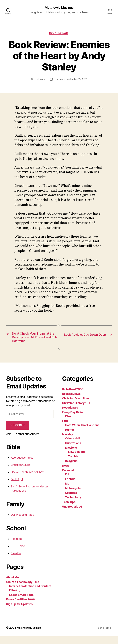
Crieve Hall (72, 446)
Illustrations (73, 451)
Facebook (17, 546)
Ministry (68, 442)
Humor (70, 437)
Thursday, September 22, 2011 (71, 80)
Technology (73, 505)
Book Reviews (59, 34)
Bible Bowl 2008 (73, 397)
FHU (68, 482)
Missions (71, 455)
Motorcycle (73, 496)
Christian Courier (21, 472)
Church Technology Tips (23, 590)
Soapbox (71, 500)
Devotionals (70, 415)
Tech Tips (69, 509)
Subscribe (17, 433)
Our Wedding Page (22, 522)
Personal (68, 478)
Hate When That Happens (82, 433)
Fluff (65, 428)
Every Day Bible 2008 (21, 607)
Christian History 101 (76, 410)
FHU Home (18, 554)
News (66, 473)
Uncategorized (72, 514)
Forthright (17, 487)
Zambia (73, 464)
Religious (71, 468)
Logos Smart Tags (21, 602)
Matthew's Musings (59, 8)
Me (67, 491)
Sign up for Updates (19, 612)
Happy (41, 80)
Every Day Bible (72, 420)
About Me (12, 585)
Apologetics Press (22, 465)
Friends (70, 486)
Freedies (16, 561)
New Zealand (77, 459)
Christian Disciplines (76, 406)
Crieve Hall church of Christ (28, 480)
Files (68, 424)
